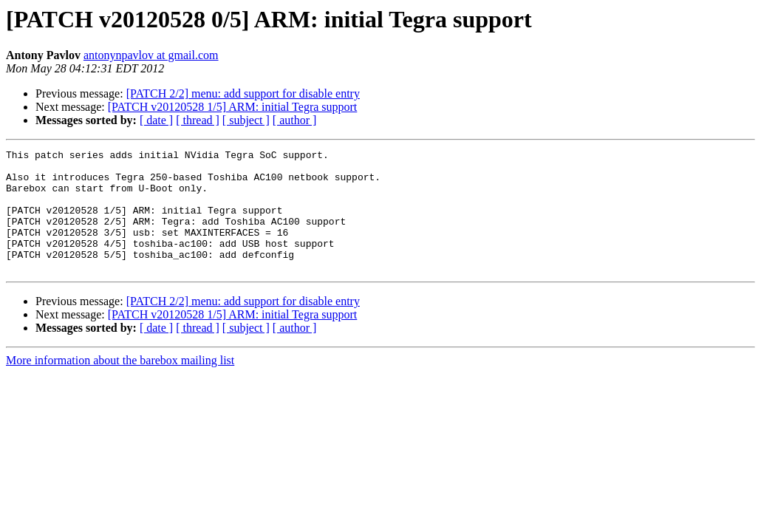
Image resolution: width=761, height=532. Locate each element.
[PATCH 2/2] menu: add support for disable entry (243, 93)
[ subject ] (246, 120)
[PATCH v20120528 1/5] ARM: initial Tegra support (233, 107)
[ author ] (295, 120)
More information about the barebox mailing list (120, 385)
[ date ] (156, 120)
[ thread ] (198, 120)
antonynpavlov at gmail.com (151, 55)
